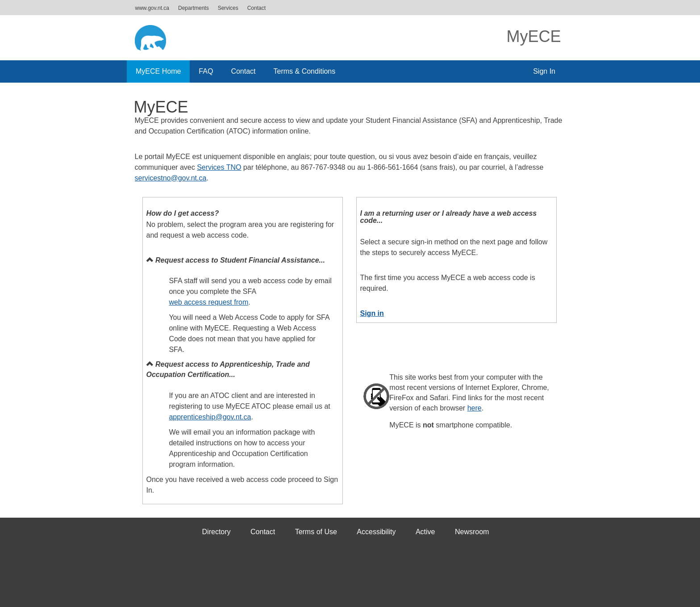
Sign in (372, 313)
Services (228, 8)
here (475, 408)
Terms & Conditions (305, 71)
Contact (256, 8)
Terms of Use (316, 532)
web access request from (208, 302)
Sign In (544, 71)
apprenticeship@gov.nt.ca (210, 417)
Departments (194, 8)
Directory (217, 532)
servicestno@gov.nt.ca (171, 178)
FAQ (206, 71)
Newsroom (472, 532)
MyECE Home (158, 71)
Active (425, 532)
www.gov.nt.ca (152, 8)
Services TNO (219, 167)
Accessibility (376, 532)
